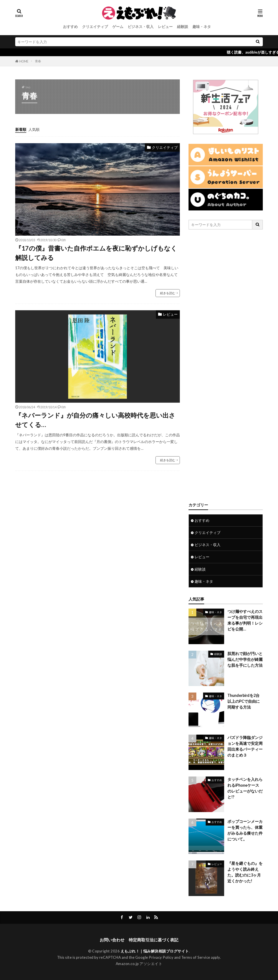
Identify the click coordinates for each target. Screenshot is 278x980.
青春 (38, 61)
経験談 (183, 27)
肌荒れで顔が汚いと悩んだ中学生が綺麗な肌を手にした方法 (245, 659)
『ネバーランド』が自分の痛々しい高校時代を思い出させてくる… (95, 420)
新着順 (21, 129)
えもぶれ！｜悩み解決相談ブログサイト (155, 951)
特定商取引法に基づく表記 (154, 940)
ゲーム (118, 27)
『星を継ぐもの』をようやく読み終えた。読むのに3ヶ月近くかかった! (245, 872)
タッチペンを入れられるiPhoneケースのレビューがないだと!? (245, 788)
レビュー (165, 27)
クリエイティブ (95, 27)
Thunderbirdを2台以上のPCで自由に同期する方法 (244, 701)
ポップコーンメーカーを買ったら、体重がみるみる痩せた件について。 (245, 830)
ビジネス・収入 (141, 27)
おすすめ (70, 27)
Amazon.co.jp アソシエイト (139, 964)
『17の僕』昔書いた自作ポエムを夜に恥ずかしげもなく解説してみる (96, 253)
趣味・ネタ (202, 27)
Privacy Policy (161, 957)
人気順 (34, 129)
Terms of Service (196, 957)
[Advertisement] (226, 366)
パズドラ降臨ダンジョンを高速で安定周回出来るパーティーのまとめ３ (245, 746)
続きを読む (168, 293)
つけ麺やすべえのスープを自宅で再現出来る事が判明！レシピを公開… (245, 620)
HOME (24, 61)
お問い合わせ (112, 940)
